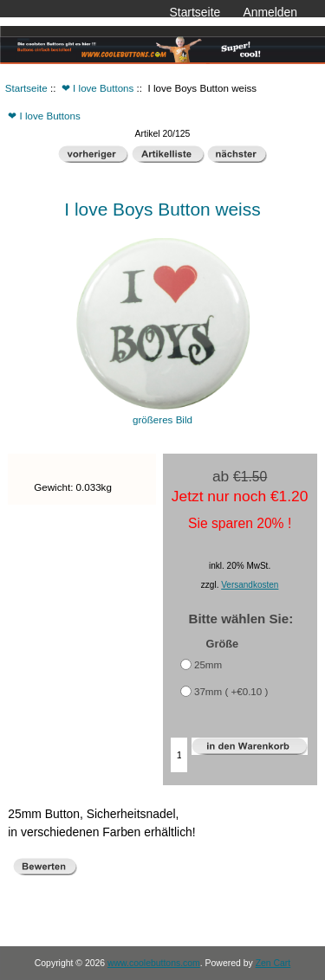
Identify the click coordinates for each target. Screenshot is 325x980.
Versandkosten (250, 585)
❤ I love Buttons (97, 88)
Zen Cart (273, 963)
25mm (208, 664)
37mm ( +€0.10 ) (231, 691)
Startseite (195, 12)
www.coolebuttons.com (154, 963)
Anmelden (270, 12)
